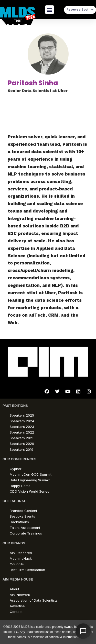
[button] (50, 10)
